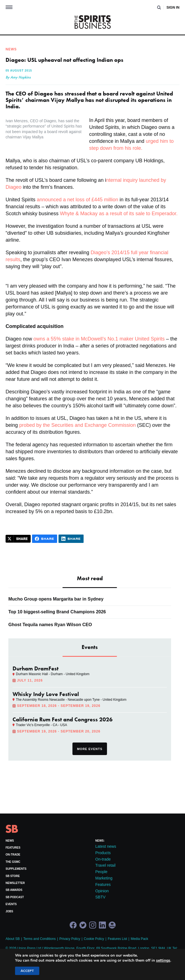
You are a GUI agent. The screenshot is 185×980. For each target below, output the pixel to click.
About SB (13, 939)
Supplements (16, 869)
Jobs (9, 911)
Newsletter (15, 883)
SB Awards (14, 890)
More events (90, 749)
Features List (117, 939)
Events (11, 904)
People (101, 872)
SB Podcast (15, 897)
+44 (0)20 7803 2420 (21, 952)
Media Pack (139, 939)
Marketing (104, 878)
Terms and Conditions (40, 939)
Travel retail (105, 865)
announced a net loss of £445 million (77, 200)
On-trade (13, 855)
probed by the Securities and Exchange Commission (77, 425)
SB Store (13, 876)
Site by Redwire (17, 973)
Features (13, 848)
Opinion (102, 891)
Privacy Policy (70, 939)
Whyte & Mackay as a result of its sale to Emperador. (118, 214)
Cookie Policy (94, 939)
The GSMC (13, 862)
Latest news (106, 846)
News (10, 841)
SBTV (100, 897)
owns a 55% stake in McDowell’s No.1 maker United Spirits (99, 339)
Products (103, 853)
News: (100, 841)
